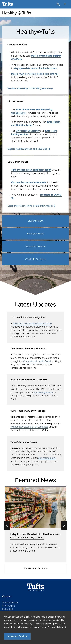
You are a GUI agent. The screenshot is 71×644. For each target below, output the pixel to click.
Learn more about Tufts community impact (30, 206)
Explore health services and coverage (27, 149)
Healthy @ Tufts (17, 13)
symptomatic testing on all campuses (29, 427)
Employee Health (35, 234)
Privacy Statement (57, 627)
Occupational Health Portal (37, 361)
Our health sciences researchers (29, 182)
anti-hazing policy (47, 458)
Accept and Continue (17, 636)
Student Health (36, 221)
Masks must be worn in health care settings (35, 74)
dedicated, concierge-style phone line (32, 323)
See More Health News (36, 569)
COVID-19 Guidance (36, 259)
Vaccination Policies (36, 246)
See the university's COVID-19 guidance (29, 88)
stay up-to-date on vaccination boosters (35, 68)
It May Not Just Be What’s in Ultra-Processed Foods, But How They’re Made (35, 536)
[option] (35, 524)
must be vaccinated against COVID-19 (36, 57)
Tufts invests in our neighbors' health (31, 170)
